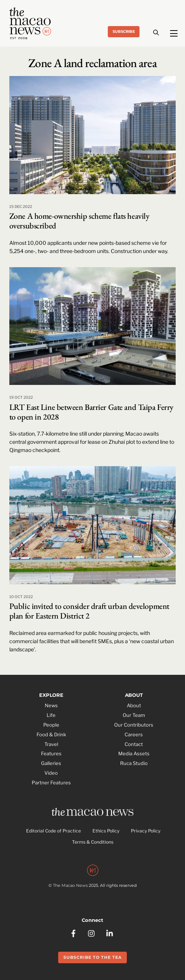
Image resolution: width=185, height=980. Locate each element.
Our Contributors (134, 725)
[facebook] (73, 933)
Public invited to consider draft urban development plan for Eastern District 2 (89, 611)
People (51, 725)
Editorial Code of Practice (54, 831)
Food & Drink (51, 734)
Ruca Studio (134, 763)
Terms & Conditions (93, 842)
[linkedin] (110, 933)
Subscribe (124, 31)
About (134, 705)
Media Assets (134, 753)
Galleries (51, 763)
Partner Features (51, 783)
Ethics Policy (106, 831)
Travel (51, 744)
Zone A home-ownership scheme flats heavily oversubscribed (79, 221)
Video (51, 773)
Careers (134, 734)
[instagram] (92, 933)
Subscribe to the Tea (92, 957)
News (51, 705)
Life (51, 715)
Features (51, 753)
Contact (134, 744)
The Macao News (70, 885)
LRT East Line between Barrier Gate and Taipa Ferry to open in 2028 (91, 412)
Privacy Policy (146, 831)
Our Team (134, 715)
